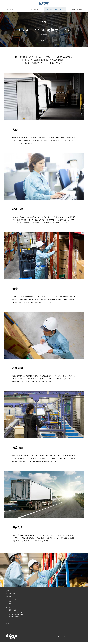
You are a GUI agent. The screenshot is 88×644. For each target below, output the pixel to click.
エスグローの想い (12, 594)
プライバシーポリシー (63, 638)
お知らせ (9, 591)
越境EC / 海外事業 (77, 10)
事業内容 (9, 608)
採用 (8, 625)
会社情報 (9, 598)
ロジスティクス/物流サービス (55, 10)
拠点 (10, 605)
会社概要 (11, 603)
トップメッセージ (13, 600)
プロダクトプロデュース (33, 10)
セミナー (9, 622)
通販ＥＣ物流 (11, 10)
